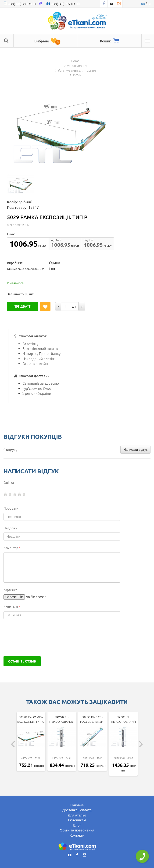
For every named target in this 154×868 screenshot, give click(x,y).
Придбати (23, 306)
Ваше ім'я (12, 607)
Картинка (10, 590)
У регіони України (37, 393)
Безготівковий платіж (40, 348)
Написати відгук (135, 450)
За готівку (30, 344)
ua (143, 4)
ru (149, 4)
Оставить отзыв (22, 661)
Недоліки (11, 528)
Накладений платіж (39, 359)
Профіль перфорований (62, 719)
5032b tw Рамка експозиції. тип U (31, 719)
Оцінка (9, 482)
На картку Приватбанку (41, 353)
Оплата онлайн (35, 363)
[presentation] (39, 638)
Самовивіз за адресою (41, 383)
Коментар (12, 548)
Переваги (11, 508)
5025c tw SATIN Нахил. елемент (93, 719)
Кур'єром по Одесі (37, 388)
